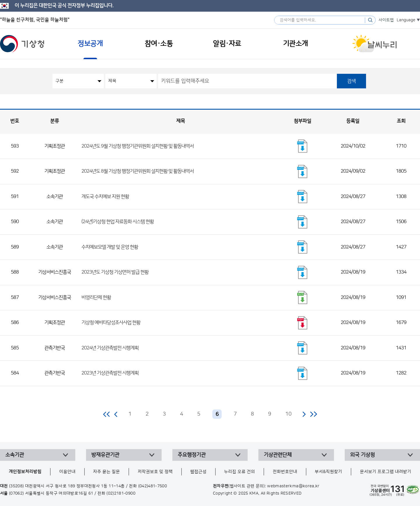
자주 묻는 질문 (106, 472)
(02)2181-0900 (121, 493)
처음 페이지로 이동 (107, 414)
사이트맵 (386, 20)
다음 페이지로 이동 (304, 414)
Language (406, 20)
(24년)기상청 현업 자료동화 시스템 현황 (118, 222)
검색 (351, 81)
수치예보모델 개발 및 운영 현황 (110, 247)
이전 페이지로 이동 (116, 414)
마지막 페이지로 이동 (313, 414)
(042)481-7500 (153, 486)
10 (288, 414)
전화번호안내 (285, 472)
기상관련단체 (278, 455)
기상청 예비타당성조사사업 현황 (111, 323)
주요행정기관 (192, 455)
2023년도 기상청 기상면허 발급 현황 (115, 272)
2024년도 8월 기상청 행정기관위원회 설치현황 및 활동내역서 (138, 171)
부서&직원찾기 (328, 472)
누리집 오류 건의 (239, 472)
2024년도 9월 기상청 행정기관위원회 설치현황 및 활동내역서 (138, 146)
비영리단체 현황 (96, 297)
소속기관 (15, 455)
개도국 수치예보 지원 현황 (105, 197)
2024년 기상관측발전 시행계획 (110, 348)
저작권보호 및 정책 (155, 472)
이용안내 (67, 472)
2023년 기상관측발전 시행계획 (110, 373)
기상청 (22, 44)
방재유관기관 (105, 455)
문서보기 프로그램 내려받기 (386, 472)
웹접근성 (198, 472)
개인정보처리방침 (25, 472)
